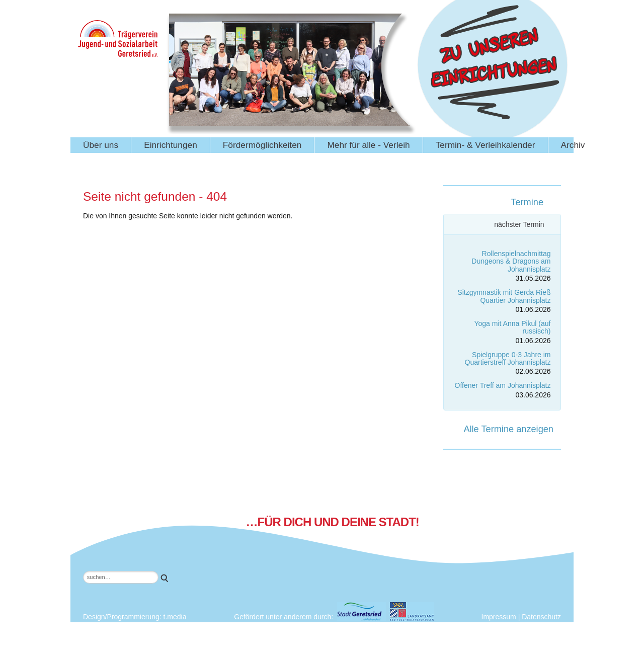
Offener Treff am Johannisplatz (503, 385)
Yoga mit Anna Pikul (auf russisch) (512, 327)
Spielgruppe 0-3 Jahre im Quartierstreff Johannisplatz (508, 358)
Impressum (499, 617)
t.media (175, 617)
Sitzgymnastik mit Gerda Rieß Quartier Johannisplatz (504, 296)
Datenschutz (541, 617)
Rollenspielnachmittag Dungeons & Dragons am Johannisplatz (511, 261)
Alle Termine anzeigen (508, 429)
